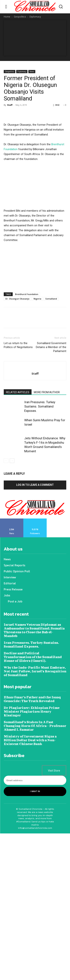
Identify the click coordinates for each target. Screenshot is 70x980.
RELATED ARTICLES (18, 392)
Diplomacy (35, 17)
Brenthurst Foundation (27, 294)
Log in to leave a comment (35, 485)
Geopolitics (20, 17)
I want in (35, 791)
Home (7, 17)
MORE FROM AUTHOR (47, 392)
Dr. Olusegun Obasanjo (17, 299)
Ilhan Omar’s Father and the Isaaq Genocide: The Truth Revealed (32, 699)
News (32, 71)
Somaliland (51, 299)
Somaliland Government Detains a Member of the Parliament (51, 347)
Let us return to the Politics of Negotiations (18, 345)
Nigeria (37, 299)
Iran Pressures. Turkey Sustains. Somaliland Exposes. (40, 406)
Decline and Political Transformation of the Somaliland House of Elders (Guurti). (33, 657)
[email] (35, 780)
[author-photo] (35, 367)
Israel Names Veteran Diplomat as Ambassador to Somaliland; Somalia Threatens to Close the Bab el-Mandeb (34, 630)
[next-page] (12, 461)
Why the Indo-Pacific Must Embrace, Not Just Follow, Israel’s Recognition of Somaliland (35, 671)
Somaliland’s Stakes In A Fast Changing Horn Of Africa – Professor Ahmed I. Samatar (35, 726)
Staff (10, 105)
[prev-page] (6, 461)
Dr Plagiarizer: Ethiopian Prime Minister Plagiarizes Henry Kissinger (32, 711)
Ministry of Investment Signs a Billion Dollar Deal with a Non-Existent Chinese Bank (30, 740)
